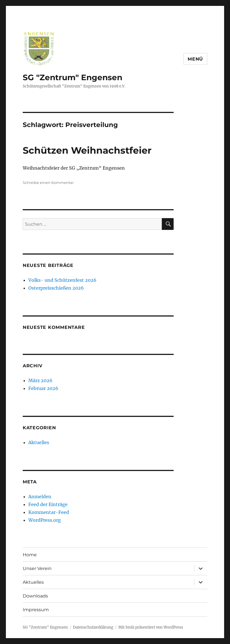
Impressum (36, 610)
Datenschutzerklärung (93, 627)
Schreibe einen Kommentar (48, 183)
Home (30, 555)
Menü (195, 59)
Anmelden (40, 497)
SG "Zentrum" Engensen (73, 77)
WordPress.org (45, 520)
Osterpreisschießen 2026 (56, 288)
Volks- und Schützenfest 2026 (62, 280)
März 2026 (40, 380)
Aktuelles (39, 442)
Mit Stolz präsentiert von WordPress (151, 627)
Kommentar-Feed (49, 512)
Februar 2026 (43, 388)
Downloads (35, 596)
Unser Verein (37, 568)
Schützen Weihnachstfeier (87, 150)
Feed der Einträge (48, 504)
